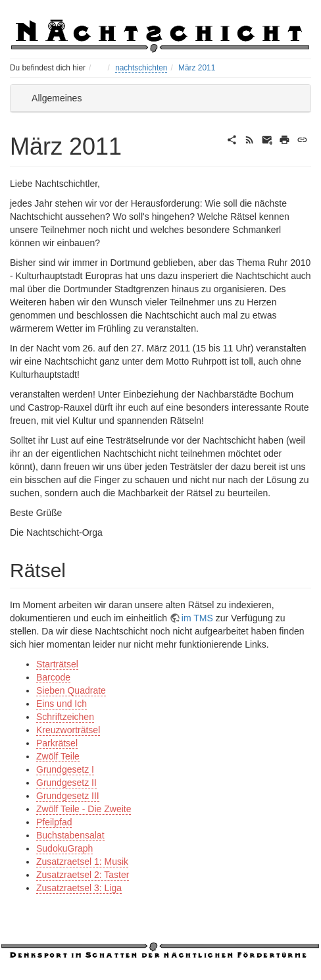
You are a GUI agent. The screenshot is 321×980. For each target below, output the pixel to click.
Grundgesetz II (66, 783)
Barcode (53, 677)
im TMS (197, 618)
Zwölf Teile (58, 756)
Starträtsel (57, 664)
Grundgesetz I (65, 769)
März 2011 (197, 68)
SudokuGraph (64, 848)
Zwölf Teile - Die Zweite (84, 809)
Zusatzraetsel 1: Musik (82, 862)
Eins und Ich (62, 704)
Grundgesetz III (68, 796)
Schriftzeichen (65, 717)
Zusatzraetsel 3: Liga (79, 888)
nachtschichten (141, 68)
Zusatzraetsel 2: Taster (83, 875)
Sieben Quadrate (71, 690)
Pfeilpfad (54, 822)
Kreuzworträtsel (68, 730)
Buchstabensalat (70, 835)
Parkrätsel (57, 743)
